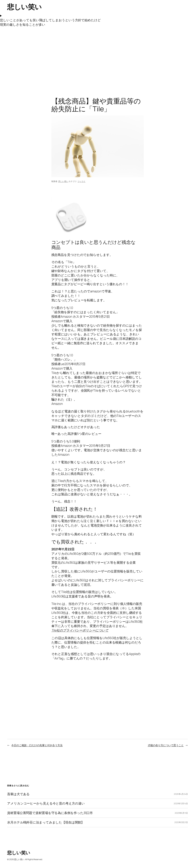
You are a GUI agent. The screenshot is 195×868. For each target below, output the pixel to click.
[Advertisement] (97, 57)
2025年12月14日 (181, 803)
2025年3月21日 (181, 822)
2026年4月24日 (181, 794)
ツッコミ (82, 181)
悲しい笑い (24, 7)
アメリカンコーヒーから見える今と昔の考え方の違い (46, 803)
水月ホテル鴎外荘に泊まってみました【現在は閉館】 (46, 822)
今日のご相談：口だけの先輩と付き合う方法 (37, 745)
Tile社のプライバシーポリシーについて (80, 630)
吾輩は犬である (18, 794)
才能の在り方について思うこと (166, 745)
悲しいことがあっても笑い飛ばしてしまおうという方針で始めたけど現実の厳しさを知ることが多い (50, 22)
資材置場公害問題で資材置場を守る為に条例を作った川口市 (50, 813)
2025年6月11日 (181, 813)
